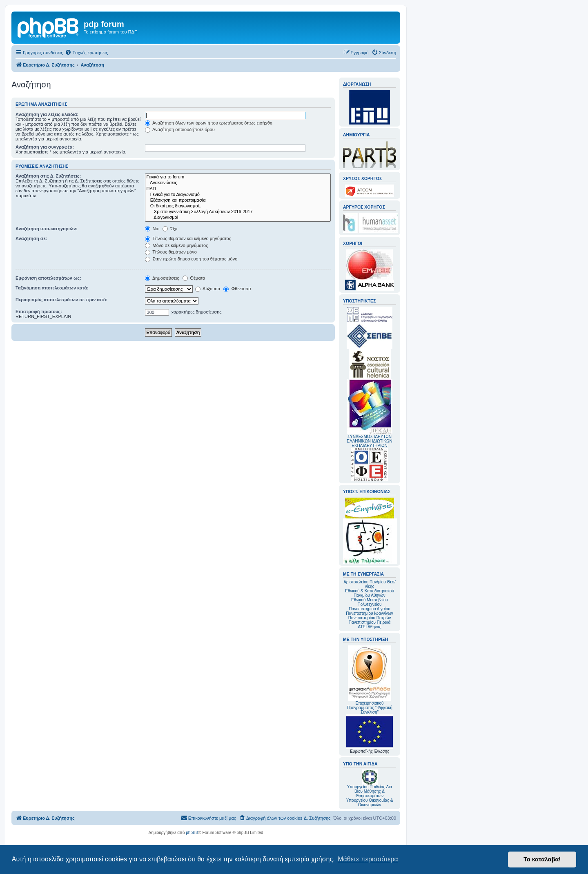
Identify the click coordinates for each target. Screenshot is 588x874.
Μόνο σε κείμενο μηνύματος (177, 245)
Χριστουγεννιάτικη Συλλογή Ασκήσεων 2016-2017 (238, 212)
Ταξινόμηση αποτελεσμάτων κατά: (52, 288)
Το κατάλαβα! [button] (542, 859)
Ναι (152, 229)
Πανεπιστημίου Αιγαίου (369, 609)
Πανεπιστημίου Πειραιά (370, 622)
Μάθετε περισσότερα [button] (368, 859)
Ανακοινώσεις (238, 183)
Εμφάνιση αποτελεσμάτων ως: (48, 278)
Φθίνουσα (237, 289)
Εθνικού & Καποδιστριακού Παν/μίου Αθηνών (370, 593)
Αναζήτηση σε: (31, 238)
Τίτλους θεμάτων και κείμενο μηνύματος (188, 238)
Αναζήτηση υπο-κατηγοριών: (47, 229)
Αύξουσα (208, 289)
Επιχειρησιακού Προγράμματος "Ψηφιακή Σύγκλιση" (370, 680)
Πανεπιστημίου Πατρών (370, 618)
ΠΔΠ (238, 189)
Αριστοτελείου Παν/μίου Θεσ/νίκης (370, 584)
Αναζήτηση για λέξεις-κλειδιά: (47, 114)
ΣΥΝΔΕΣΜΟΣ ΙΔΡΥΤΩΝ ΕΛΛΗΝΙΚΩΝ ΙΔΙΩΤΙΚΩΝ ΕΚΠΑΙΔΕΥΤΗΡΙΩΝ (369, 441)
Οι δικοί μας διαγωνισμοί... (238, 206)
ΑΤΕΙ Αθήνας (369, 627)
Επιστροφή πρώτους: (39, 311)
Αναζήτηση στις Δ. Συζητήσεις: (48, 176)
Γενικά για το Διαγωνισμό (238, 195)
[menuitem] (86, 53)
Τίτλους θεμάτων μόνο (171, 252)
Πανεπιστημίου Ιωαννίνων (369, 613)
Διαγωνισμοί (238, 218)
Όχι (170, 229)
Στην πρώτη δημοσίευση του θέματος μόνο (191, 259)
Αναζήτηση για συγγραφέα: (45, 147)
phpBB (192, 833)
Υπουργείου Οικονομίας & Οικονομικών (370, 803)
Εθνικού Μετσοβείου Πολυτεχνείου (370, 602)
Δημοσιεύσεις (162, 278)
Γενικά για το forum (238, 177)
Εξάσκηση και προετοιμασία (238, 200)
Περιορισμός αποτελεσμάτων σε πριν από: (61, 300)
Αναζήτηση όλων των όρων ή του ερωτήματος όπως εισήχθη (209, 123)
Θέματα (194, 278)
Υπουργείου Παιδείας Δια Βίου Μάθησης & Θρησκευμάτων (370, 791)
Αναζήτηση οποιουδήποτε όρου (180, 129)
